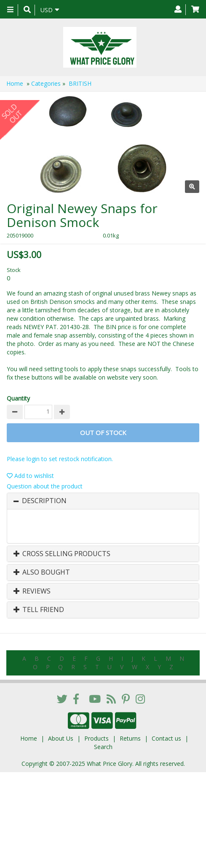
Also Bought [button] (42, 573)
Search (103, 747)
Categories (46, 83)
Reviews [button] (32, 591)
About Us (61, 738)
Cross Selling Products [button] (62, 554)
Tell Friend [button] (39, 610)
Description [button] (44, 501)
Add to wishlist (30, 476)
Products (96, 738)
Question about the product (45, 486)
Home (15, 83)
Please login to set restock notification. (60, 459)
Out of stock (103, 433)
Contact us (166, 738)
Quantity (18, 398)
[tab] (103, 501)
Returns (130, 738)
